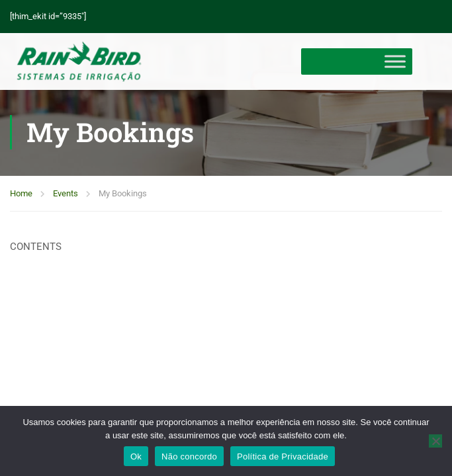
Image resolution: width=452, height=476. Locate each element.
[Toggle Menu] (395, 62)
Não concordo (189, 456)
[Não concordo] (435, 441)
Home (21, 196)
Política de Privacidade (283, 456)
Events (66, 196)
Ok (136, 456)
